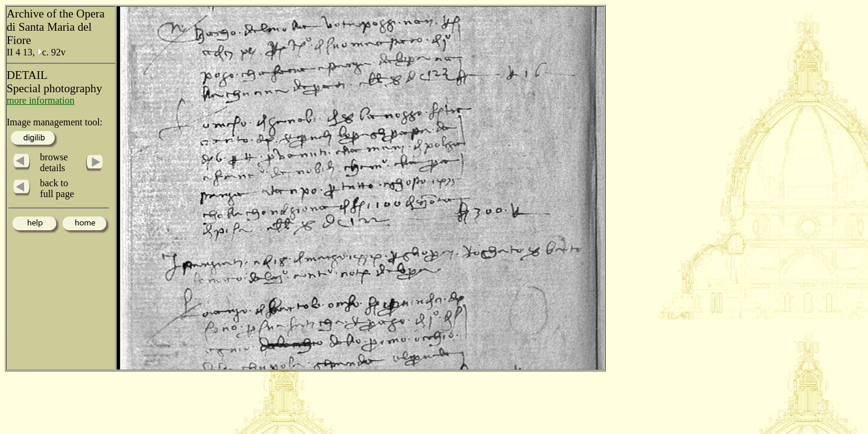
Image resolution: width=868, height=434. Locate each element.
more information (40, 100)
